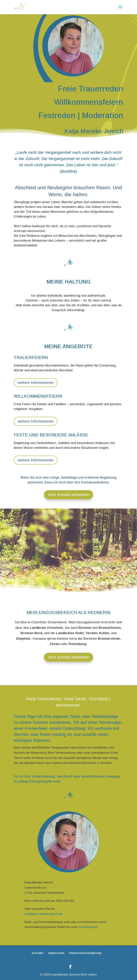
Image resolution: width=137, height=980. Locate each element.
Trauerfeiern (31, 358)
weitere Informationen (36, 383)
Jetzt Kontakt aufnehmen (68, 495)
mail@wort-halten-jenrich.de (43, 914)
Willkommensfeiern (38, 396)
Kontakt (38, 953)
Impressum (56, 953)
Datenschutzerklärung (85, 953)
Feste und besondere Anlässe (51, 435)
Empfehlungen (88, 927)
